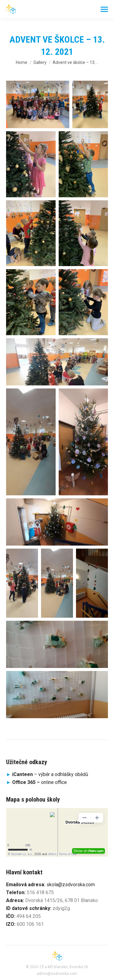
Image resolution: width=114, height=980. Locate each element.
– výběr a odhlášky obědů (47, 774)
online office (40, 782)
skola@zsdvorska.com (71, 885)
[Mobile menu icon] (104, 9)
